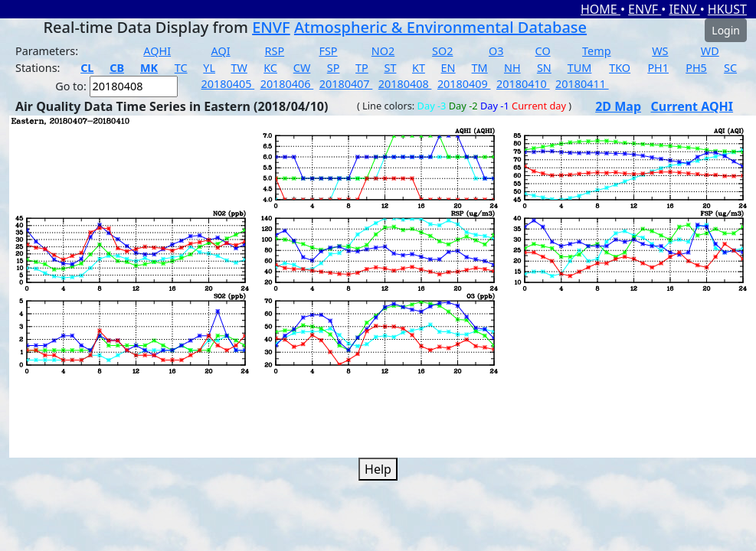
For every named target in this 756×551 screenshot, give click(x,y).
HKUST (727, 9)
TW (239, 68)
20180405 (228, 84)
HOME (601, 9)
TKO (620, 68)
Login (726, 30)
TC (181, 68)
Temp (596, 51)
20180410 (523, 84)
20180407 (346, 84)
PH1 (658, 68)
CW (302, 68)
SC (730, 68)
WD (710, 51)
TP (362, 68)
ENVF (645, 9)
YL (209, 68)
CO (543, 51)
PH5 (696, 68)
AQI (221, 51)
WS (660, 51)
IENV (684, 9)
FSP (328, 51)
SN (544, 68)
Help (378, 469)
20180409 (464, 84)
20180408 (405, 84)
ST (390, 68)
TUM (580, 68)
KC (270, 68)
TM (480, 68)
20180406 (287, 84)
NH (512, 68)
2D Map (618, 106)
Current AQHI (692, 106)
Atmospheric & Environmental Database (440, 27)
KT (419, 68)
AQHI (157, 51)
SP (334, 68)
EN (448, 68)
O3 (496, 51)
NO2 (383, 51)
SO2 (442, 51)
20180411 (582, 84)
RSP (275, 51)
